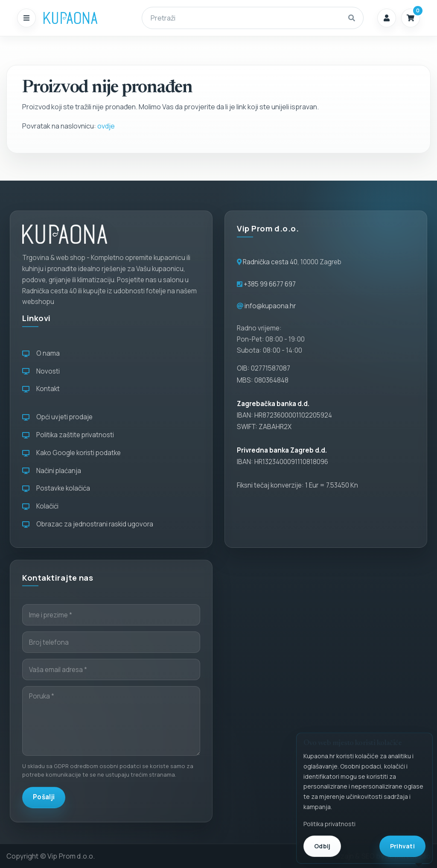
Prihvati (402, 846)
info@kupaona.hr (270, 306)
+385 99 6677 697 (269, 284)
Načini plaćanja (52, 471)
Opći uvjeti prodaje (57, 417)
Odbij (322, 846)
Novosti (41, 371)
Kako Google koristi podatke (71, 453)
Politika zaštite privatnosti (68, 435)
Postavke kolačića (56, 488)
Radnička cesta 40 (270, 262)
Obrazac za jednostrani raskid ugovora (88, 524)
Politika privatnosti (329, 824)
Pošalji (44, 797)
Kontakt (41, 389)
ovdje (106, 126)
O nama (41, 353)
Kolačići (40, 506)
